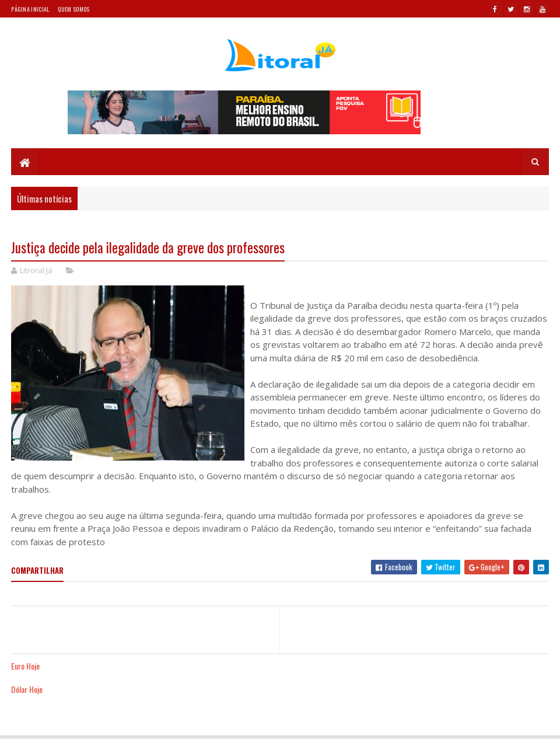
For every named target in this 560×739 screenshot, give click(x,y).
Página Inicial (30, 9)
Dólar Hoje (27, 689)
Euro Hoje (25, 666)
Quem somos (73, 9)
